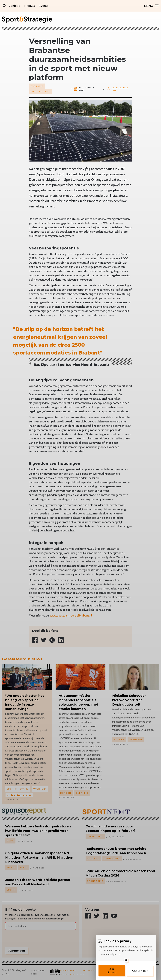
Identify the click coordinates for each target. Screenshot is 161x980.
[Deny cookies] (140, 971)
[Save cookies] (112, 971)
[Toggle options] (126, 960)
